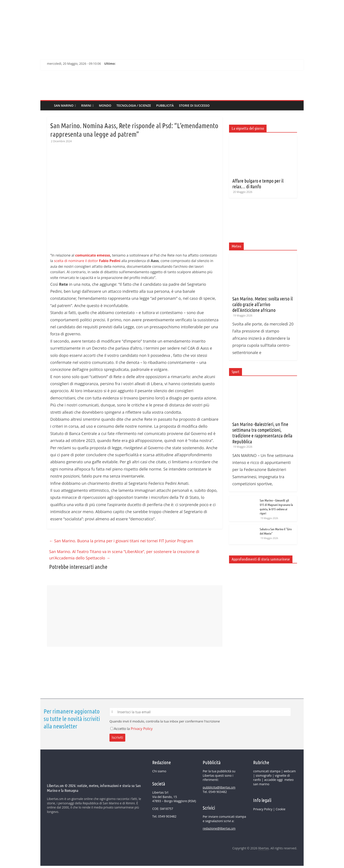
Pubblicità (165, 105)
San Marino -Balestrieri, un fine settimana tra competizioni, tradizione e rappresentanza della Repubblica (262, 433)
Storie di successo (194, 105)
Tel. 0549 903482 (164, 816)
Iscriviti (117, 737)
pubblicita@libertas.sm (219, 787)
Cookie (280, 809)
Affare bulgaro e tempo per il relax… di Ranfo (258, 183)
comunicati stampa (267, 771)
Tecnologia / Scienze (134, 105)
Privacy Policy (142, 729)
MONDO (105, 105)
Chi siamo (159, 771)
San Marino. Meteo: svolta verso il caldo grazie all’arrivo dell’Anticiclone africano (262, 304)
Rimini (86, 105)
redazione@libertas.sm (219, 828)
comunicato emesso (93, 255)
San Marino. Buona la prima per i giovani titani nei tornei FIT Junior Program (121, 541)
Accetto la (121, 729)
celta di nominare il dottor (88, 261)
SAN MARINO (64, 105)
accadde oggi (273, 780)
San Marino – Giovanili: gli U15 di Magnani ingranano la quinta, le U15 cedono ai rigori (276, 507)
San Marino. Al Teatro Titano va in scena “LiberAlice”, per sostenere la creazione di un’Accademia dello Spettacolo (124, 555)
